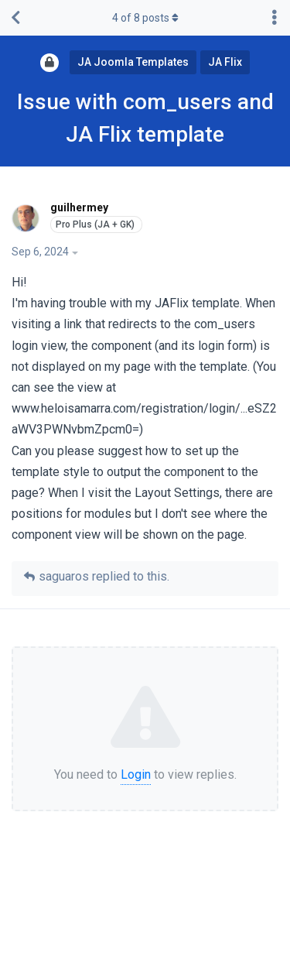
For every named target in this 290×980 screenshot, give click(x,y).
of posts (145, 18)
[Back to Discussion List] (15, 18)
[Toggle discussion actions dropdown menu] (275, 18)
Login (136, 774)
